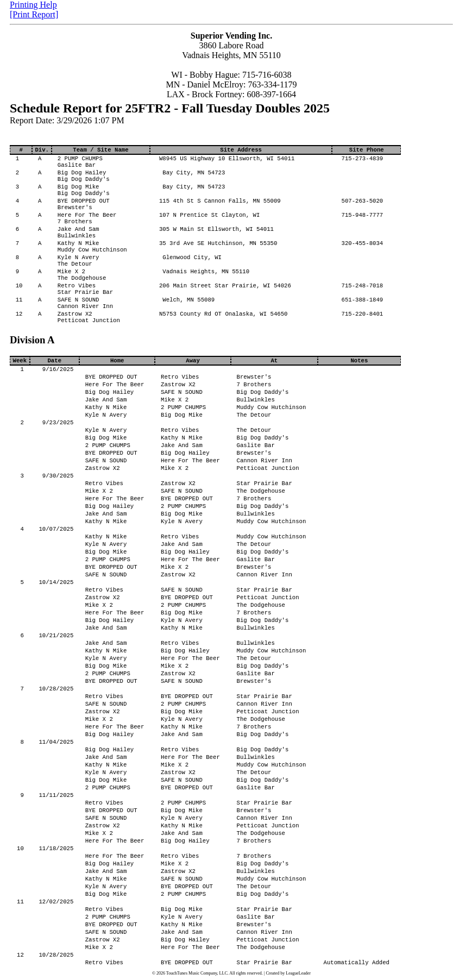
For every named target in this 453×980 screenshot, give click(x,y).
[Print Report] (34, 14)
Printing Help (33, 5)
